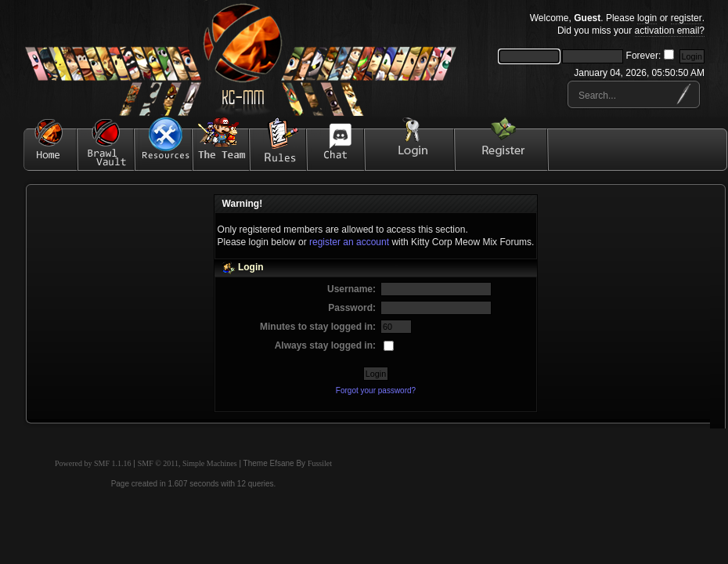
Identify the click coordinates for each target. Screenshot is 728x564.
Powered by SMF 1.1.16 (93, 463)
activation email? (670, 31)
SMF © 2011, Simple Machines (187, 463)
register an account (349, 242)
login (647, 18)
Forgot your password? (376, 390)
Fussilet (320, 463)
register (687, 18)
